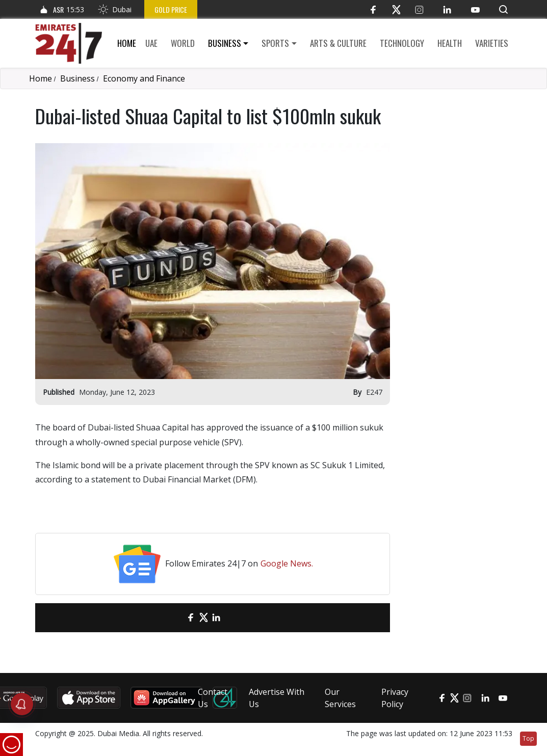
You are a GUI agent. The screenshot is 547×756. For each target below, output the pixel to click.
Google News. (287, 563)
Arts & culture (338, 43)
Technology (402, 43)
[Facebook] (373, 9)
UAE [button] (151, 43)
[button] (503, 9)
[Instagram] (419, 9)
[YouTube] (475, 9)
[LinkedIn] (447, 9)
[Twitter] (396, 9)
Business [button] (225, 43)
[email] (173, 618)
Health (450, 43)
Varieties (492, 43)
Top (528, 738)
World (183, 43)
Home (127, 43)
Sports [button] (275, 43)
